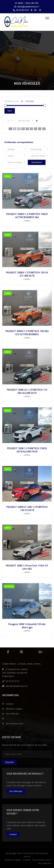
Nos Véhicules (11, 714)
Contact (8, 704)
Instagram (21, 652)
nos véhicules (16, 791)
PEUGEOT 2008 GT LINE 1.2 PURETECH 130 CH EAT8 (27, 509)
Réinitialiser (37, 162)
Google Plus (40, 652)
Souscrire (9, 762)
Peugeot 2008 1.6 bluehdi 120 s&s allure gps (27, 626)
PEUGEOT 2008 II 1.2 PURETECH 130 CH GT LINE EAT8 (27, 274)
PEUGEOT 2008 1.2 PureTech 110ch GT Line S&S (27, 567)
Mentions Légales (12, 709)
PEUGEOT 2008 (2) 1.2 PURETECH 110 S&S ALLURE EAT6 (27, 391)
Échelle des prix (12, 101)
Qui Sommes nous (13, 724)
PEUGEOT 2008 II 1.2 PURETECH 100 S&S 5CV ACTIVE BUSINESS (27, 333)
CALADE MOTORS (31, 853)
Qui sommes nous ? (42, 860)
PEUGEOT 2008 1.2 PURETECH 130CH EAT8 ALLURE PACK (27, 450)
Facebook (8, 652)
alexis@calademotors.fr (28, 7)
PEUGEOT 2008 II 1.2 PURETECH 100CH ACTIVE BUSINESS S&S (27, 216)
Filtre (10, 111)
